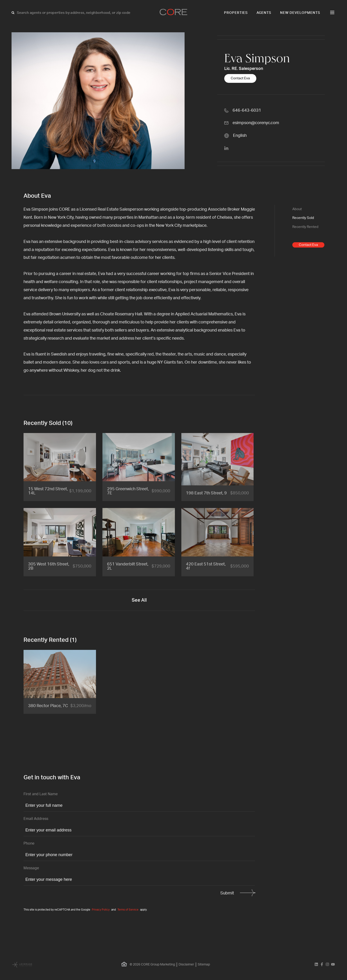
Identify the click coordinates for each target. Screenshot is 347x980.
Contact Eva (240, 78)
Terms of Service (128, 910)
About (297, 209)
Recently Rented (305, 227)
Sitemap (204, 965)
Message (31, 868)
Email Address (36, 819)
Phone (29, 843)
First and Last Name (41, 794)
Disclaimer (186, 965)
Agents (264, 13)
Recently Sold (303, 218)
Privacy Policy (101, 910)
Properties (236, 13)
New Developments (300, 13)
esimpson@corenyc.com (256, 123)
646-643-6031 (247, 111)
